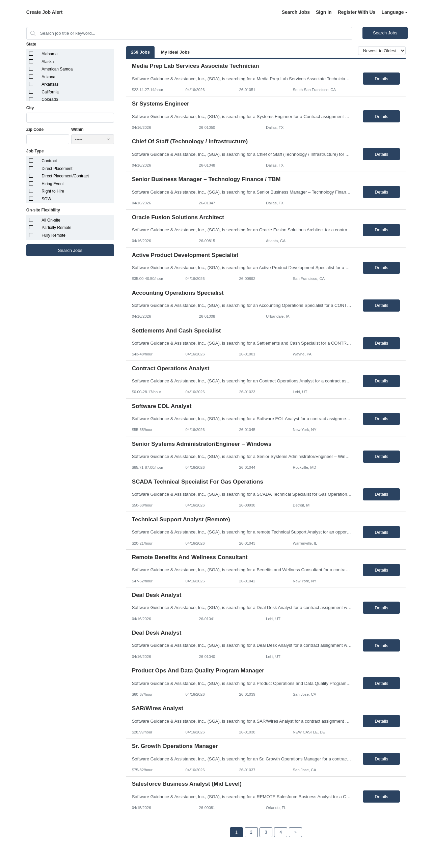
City (30, 108)
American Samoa (57, 69)
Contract (49, 161)
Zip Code (35, 129)
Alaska (48, 62)
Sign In (324, 12)
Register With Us (357, 12)
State (31, 44)
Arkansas (50, 84)
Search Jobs (296, 12)
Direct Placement (57, 169)
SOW (46, 199)
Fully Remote (53, 235)
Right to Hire (53, 191)
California (50, 92)
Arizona (48, 77)
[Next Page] (295, 832)
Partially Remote (56, 228)
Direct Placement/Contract (65, 176)
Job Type (35, 151)
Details (382, 79)
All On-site (51, 220)
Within (77, 129)
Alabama (49, 54)
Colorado (50, 99)
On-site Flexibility (43, 210)
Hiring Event (52, 184)
